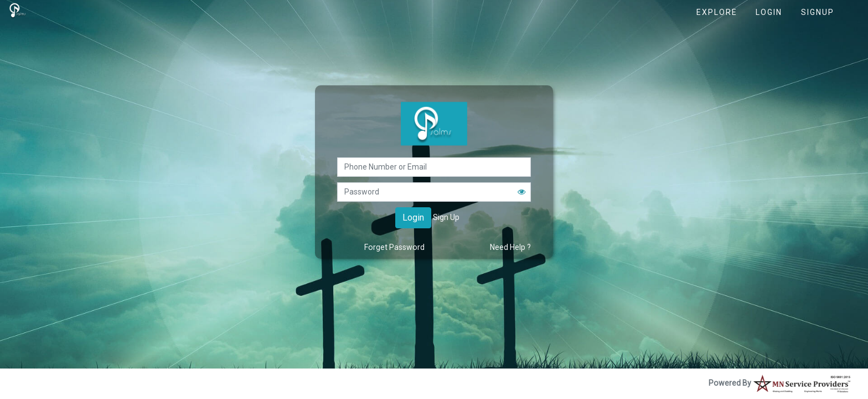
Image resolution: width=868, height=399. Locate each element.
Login (769, 12)
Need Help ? (510, 247)
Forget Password (394, 247)
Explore (717, 12)
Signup (818, 12)
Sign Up (446, 217)
